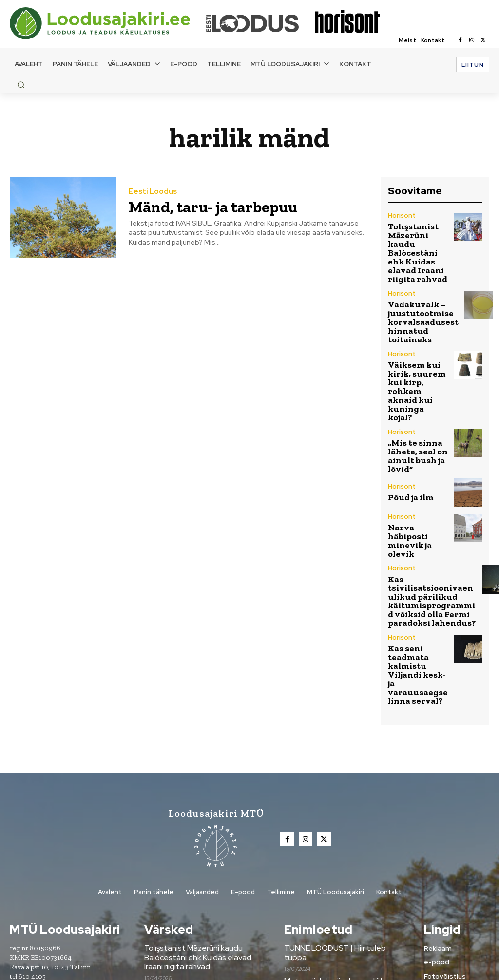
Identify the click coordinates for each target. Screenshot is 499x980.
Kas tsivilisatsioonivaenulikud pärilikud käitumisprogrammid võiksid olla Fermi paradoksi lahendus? (431, 509)
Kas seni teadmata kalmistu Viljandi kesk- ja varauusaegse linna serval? (418, 566)
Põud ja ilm (406, 429)
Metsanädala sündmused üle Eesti (341, 853)
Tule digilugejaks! (312, 877)
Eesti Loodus (151, 192)
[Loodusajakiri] (107, 23)
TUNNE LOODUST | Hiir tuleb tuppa (344, 829)
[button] (21, 85)
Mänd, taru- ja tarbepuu (202, 206)
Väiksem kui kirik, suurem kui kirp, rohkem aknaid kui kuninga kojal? (416, 346)
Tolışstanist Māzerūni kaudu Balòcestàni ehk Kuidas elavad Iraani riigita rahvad (415, 242)
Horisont (401, 216)
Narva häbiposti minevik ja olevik (417, 462)
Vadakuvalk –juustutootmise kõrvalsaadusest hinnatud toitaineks (416, 295)
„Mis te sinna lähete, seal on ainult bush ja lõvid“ (412, 392)
